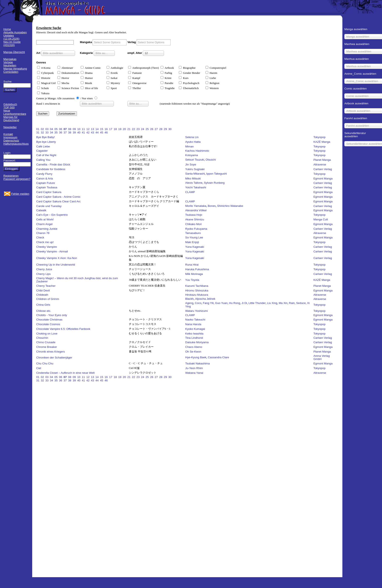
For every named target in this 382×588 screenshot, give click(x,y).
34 (52, 132)
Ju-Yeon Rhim (194, 368)
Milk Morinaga (194, 274)
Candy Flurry (44, 174)
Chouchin (42, 338)
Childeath (42, 295)
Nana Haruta (193, 324)
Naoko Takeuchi (195, 320)
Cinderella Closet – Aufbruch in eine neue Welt (65, 373)
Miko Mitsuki (193, 178)
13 (92, 129)
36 (61, 132)
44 (97, 132)
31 (38, 132)
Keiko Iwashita (194, 334)
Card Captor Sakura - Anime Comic (58, 197)
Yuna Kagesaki (195, 247)
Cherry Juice (44, 269)
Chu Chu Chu (45, 363)
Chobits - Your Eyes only (52, 315)
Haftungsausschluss (16, 144)
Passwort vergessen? (17, 179)
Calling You (43, 160)
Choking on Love (47, 334)
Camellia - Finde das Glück (53, 164)
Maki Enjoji (192, 242)
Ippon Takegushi (217, 174)
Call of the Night (46, 155)
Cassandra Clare (218, 357)
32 (42, 132)
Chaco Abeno (194, 347)
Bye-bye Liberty (46, 142)
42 (88, 132)
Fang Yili (208, 303)
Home (7, 29)
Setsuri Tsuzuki (195, 160)
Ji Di (244, 303)
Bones (212, 206)
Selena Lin (192, 137)
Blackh (189, 299)
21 (129, 129)
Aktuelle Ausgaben (15, 32)
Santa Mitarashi (195, 174)
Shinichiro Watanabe (230, 206)
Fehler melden (20, 194)
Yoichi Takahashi (196, 187)
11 (83, 129)
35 (56, 132)
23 (138, 129)
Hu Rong (235, 303)
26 (152, 129)
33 (47, 132)
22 (134, 129)
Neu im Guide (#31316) (12, 43)
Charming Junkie (47, 229)
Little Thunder (257, 303)
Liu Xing (272, 303)
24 (143, 129)
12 (88, 129)
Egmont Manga (323, 178)
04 (52, 129)
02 (42, 129)
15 (102, 129)
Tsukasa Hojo (194, 215)
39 (74, 132)
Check (40, 237)
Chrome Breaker (47, 347)
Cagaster (42, 151)
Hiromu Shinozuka (197, 290)
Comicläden (11, 72)
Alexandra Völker (196, 210)
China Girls (43, 305)
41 (83, 132)
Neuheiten (10, 65)
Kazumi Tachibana (197, 286)
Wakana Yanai (194, 373)
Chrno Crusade (46, 342)
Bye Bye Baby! (45, 137)
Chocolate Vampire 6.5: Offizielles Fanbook (63, 329)
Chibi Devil (43, 290)
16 (106, 129)
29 (165, 129)
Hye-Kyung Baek (196, 357)
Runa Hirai (192, 265)
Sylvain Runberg (214, 183)
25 (147, 129)
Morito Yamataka (196, 206)
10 (79, 129)
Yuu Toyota (192, 280)
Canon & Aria (45, 178)
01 (38, 129)
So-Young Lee (194, 237)
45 (102, 132)
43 (92, 132)
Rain (292, 303)
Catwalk (41, 210)
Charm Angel (44, 224)
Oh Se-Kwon (193, 352)
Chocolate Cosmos (48, 324)
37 (65, 132)
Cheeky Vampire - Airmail (52, 251)
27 (156, 129)
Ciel (39, 368)
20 (124, 129)
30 (170, 129)
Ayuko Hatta (193, 142)
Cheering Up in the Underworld (56, 265)
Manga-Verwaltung (15, 69)
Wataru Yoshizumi (196, 311)
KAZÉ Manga (322, 142)
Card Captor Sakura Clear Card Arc (58, 201)
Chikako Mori (193, 224)
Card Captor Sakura (49, 192)
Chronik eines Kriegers (51, 352)
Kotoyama (192, 155)
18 (115, 129)
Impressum (10, 137)
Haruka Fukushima (197, 269)
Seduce (301, 303)
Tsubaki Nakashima (197, 363)
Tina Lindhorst (194, 338)
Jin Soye (191, 164)
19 (120, 129)
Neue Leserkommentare (15, 112)
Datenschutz (11, 141)
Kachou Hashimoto (197, 151)
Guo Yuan (221, 303)
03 (47, 129)
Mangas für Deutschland (11, 119)
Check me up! (45, 242)
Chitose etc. (44, 311)
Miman (189, 146)
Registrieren (11, 176)
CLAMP (190, 192)
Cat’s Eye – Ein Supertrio (52, 215)
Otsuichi (211, 160)
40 (79, 132)
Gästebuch (10, 104)
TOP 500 (9, 107)
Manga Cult (321, 219)
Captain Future (46, 183)
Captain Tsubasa (47, 187)
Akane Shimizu (195, 219)
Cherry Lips (43, 274)
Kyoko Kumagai (195, 329)
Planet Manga (322, 160)
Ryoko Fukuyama (196, 229)
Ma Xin (283, 303)
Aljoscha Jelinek (205, 299)
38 (70, 132)
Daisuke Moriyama (197, 342)
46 (106, 132)
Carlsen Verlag (323, 169)
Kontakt (8, 134)
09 (74, 129)
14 (97, 129)
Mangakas (10, 59)
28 (161, 129)
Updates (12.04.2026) (11, 37)
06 (61, 129)
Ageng (189, 303)
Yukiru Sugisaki (195, 169)
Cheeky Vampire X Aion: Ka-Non (57, 258)
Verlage (8, 62)
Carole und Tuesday (49, 206)
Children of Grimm (48, 299)
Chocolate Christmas (49, 320)
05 (56, 129)
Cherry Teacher (46, 286)
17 (111, 129)
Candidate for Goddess (51, 169)
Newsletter (10, 127)
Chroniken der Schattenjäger (54, 358)
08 (70, 129)
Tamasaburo (193, 233)
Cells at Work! (45, 219)
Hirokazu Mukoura (197, 295)
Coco (198, 303)
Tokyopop (319, 137)
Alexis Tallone (194, 183)
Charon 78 (43, 233)
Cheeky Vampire (47, 247)
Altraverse (320, 164)
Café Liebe (43, 146)
